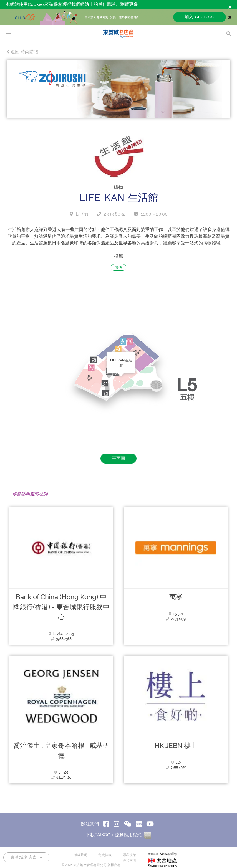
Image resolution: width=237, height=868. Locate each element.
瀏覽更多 (129, 5)
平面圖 (118, 458)
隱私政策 (129, 855)
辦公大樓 (129, 860)
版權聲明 (80, 855)
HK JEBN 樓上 (176, 746)
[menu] (8, 34)
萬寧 (176, 597)
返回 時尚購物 (22, 52)
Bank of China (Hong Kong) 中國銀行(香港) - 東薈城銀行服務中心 (61, 607)
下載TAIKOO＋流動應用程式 (118, 835)
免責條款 (105, 855)
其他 (118, 267)
